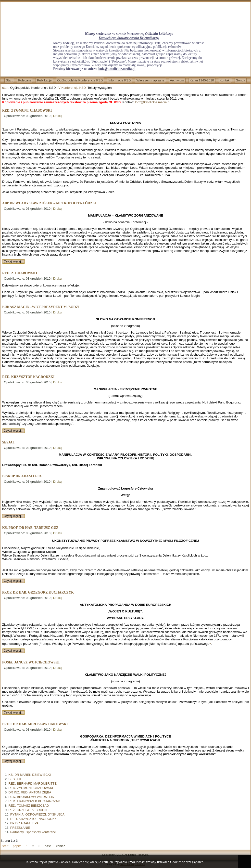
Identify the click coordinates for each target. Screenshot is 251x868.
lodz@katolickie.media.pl (117, 69)
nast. (48, 846)
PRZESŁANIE (20, 828)
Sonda (241, 80)
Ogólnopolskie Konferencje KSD (80, 80)
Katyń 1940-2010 (202, 80)
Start (9, 80)
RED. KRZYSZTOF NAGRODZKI (28, 377)
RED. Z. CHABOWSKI (20, 273)
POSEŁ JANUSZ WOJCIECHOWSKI (31, 662)
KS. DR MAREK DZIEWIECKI (30, 775)
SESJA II (15, 779)
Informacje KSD (119, 80)
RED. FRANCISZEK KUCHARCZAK (34, 801)
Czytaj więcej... (13, 261)
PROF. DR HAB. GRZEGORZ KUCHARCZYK (38, 592)
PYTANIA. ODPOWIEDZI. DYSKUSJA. (38, 814)
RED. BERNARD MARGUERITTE (32, 784)
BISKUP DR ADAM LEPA (22, 476)
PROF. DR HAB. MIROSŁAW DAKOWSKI (35, 724)
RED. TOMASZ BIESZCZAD (29, 806)
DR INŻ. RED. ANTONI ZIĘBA (30, 792)
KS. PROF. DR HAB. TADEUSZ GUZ (30, 528)
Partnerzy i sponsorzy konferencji (34, 832)
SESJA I (8, 442)
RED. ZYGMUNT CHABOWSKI (27, 110)
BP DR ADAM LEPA (25, 823)
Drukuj (58, 116)
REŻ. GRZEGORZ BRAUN (27, 810)
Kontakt (225, 80)
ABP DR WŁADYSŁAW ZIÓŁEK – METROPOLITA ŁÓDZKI (49, 203)
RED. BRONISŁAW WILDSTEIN (31, 797)
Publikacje (44, 80)
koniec (61, 846)
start (5, 88)
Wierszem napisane (150, 80)
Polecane (25, 80)
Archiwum (177, 80)
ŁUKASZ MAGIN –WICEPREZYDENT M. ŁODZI (41, 307)
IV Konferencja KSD (72, 88)
